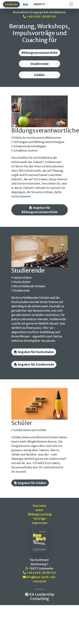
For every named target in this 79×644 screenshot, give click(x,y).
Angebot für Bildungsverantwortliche (40, 210)
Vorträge (39, 519)
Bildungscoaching (40, 514)
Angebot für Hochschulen (34, 352)
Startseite (39, 506)
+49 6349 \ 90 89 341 (39, 16)
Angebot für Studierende (34, 364)
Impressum (40, 523)
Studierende (39, 64)
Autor (39, 510)
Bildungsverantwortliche (40, 53)
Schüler (39, 75)
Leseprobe (11, 4)
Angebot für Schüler (30, 483)
